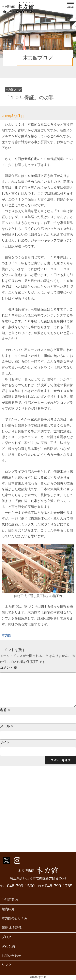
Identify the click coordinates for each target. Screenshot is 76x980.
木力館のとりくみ (15, 918)
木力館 (6, 635)
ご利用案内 (10, 900)
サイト (5, 742)
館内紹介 (8, 909)
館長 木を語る (12, 928)
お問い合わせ (11, 956)
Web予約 (8, 946)
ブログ (6, 937)
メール (7, 726)
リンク (6, 965)
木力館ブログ (24, 12)
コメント (9, 668)
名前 (5, 710)
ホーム (7, 12)
